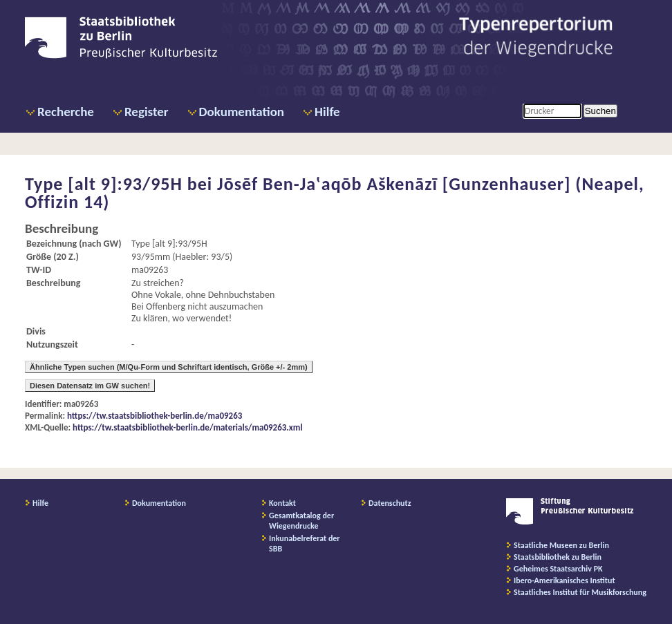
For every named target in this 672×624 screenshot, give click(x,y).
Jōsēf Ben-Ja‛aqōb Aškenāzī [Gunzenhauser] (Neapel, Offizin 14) (335, 193)
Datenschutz (390, 503)
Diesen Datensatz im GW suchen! (90, 386)
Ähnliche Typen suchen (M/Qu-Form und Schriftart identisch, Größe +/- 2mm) (169, 367)
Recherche (66, 112)
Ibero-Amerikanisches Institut (564, 580)
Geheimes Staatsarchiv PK (558, 569)
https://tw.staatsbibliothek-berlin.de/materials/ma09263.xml (188, 427)
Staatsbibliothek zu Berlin (558, 557)
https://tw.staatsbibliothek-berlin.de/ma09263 (155, 416)
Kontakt (282, 503)
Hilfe (327, 112)
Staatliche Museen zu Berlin (561, 545)
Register (147, 112)
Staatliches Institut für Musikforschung (580, 592)
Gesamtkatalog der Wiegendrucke (301, 521)
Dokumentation (242, 112)
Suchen (600, 111)
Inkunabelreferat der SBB (305, 543)
